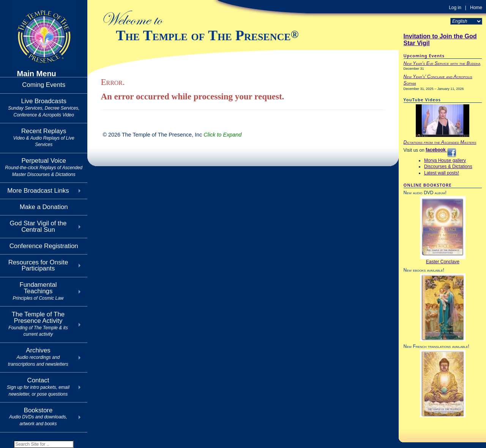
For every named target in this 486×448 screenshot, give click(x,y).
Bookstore (38, 417)
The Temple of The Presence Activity (38, 324)
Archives (38, 357)
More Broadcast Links (38, 191)
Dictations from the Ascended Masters (440, 142)
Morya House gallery (445, 160)
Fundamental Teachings (38, 291)
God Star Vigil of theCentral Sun (38, 226)
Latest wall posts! (442, 173)
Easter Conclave (443, 262)
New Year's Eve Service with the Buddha (442, 63)
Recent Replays (44, 138)
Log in (455, 8)
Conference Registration (44, 246)
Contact (38, 387)
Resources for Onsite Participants (38, 266)
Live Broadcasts (44, 108)
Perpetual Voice (44, 167)
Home (476, 8)
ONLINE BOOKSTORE (428, 185)
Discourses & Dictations (448, 167)
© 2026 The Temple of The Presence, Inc (172, 135)
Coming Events (44, 85)
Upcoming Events (424, 56)
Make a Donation (44, 207)
